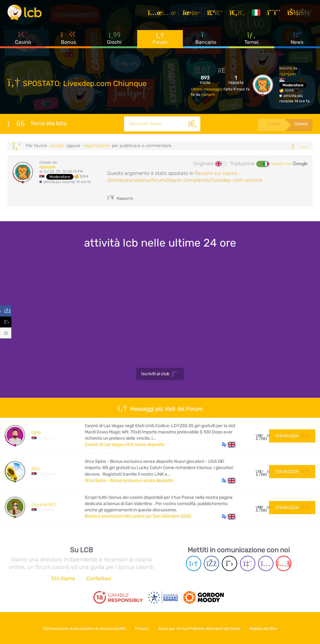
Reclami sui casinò (216, 173)
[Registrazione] (276, 14)
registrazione (96, 146)
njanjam (208, 95)
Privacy (141, 628)
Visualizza (292, 435)
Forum (160, 41)
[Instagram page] (266, 563)
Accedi (57, 146)
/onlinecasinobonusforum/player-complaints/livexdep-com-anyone (185, 180)
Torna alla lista (37, 123)
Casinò (23, 40)
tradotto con (289, 164)
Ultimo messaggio (207, 89)
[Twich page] (248, 563)
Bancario (206, 40)
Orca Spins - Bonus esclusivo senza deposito (129, 480)
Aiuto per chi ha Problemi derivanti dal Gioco (200, 628)
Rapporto (120, 198)
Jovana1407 (44, 505)
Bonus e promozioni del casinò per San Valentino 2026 (138, 516)
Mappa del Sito (267, 628)
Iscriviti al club (160, 374)
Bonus (69, 40)
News (297, 40)
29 (260, 435)
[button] (229, 445)
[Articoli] (164, 14)
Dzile (36, 433)
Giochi (114, 41)
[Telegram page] (194, 563)
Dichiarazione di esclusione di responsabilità (81, 628)
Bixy (36, 469)
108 (260, 507)
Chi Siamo (63, 578)
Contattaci (99, 578)
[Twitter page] (230, 563)
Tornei (251, 40)
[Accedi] (300, 14)
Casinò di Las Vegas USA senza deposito (125, 445)
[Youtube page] (284, 563)
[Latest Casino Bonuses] (26, 14)
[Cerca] (192, 124)
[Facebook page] (211, 563)
